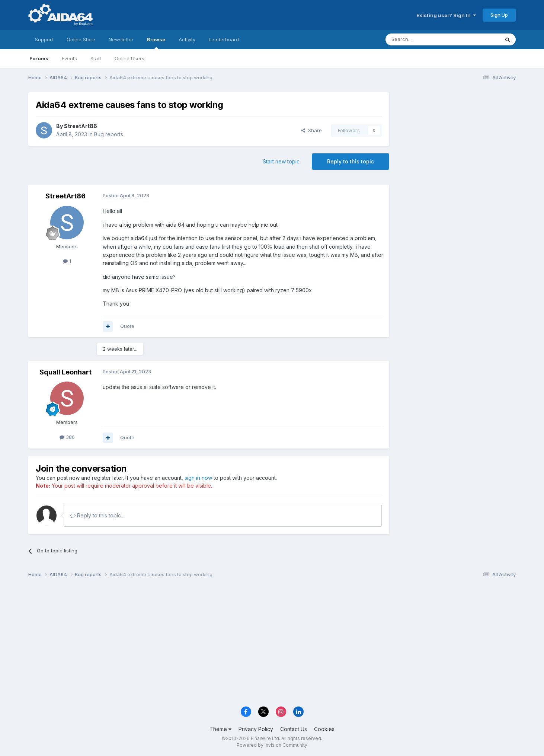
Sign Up (499, 15)
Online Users (129, 58)
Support (44, 39)
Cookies (324, 729)
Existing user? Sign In (446, 15)
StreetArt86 (81, 126)
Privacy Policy (256, 729)
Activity (187, 39)
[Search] (423, 39)
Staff (96, 58)
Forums (39, 58)
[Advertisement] (456, 142)
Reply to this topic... (97, 515)
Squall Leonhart (65, 372)
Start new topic (281, 161)
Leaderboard (224, 39)
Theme (220, 729)
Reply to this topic (351, 161)
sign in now (198, 478)
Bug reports (109, 134)
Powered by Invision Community (272, 745)
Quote (127, 326)
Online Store (81, 39)
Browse (156, 43)
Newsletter (121, 39)
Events (69, 58)
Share (311, 130)
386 (67, 437)
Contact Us (294, 729)
